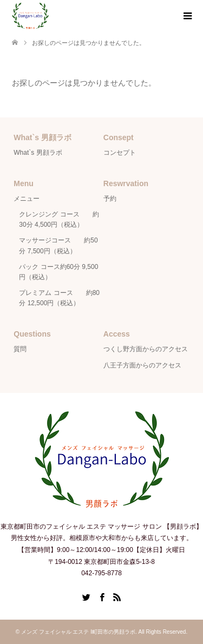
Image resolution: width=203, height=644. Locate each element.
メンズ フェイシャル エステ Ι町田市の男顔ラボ (78, 632)
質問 (20, 349)
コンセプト (120, 153)
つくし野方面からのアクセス (146, 349)
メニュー (27, 199)
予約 (110, 199)
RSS (117, 596)
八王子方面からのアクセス (142, 365)
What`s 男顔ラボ (38, 153)
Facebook (102, 596)
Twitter (86, 596)
